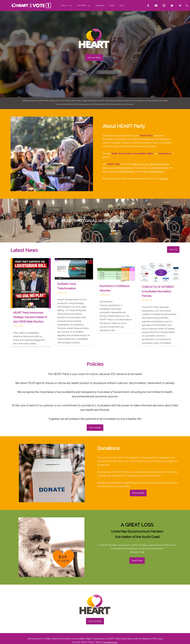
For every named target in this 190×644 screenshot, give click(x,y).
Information (84, 5)
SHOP (122, 5)
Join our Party (94, 58)
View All (173, 249)
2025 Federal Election (154, 171)
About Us (67, 5)
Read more (137, 561)
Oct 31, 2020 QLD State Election (118, 171)
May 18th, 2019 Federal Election (153, 168)
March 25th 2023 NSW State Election (151, 164)
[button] (187, 5)
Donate (112, 5)
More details (95, 428)
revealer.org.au (110, 642)
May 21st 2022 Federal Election (118, 168)
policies (164, 179)
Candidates (100, 5)
